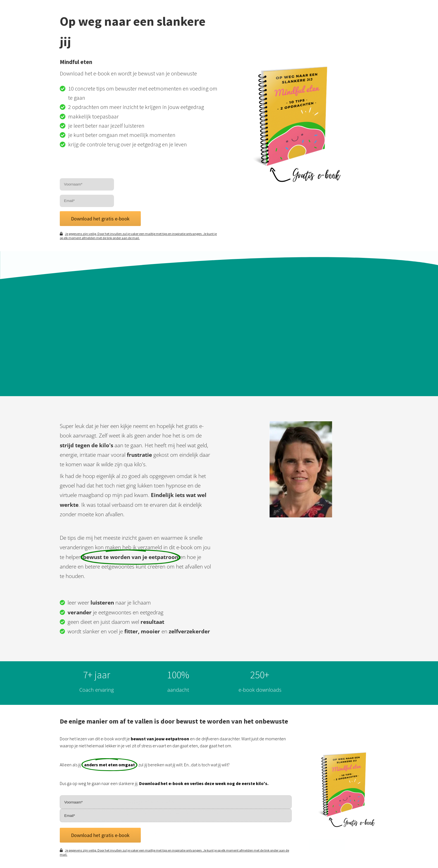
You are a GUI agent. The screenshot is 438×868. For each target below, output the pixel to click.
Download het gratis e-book (100, 219)
